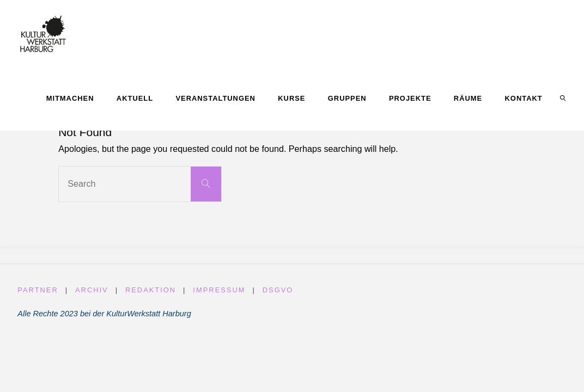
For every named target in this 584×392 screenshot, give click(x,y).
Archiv (92, 290)
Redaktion (151, 290)
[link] (563, 98)
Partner (38, 290)
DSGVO (278, 290)
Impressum (219, 290)
